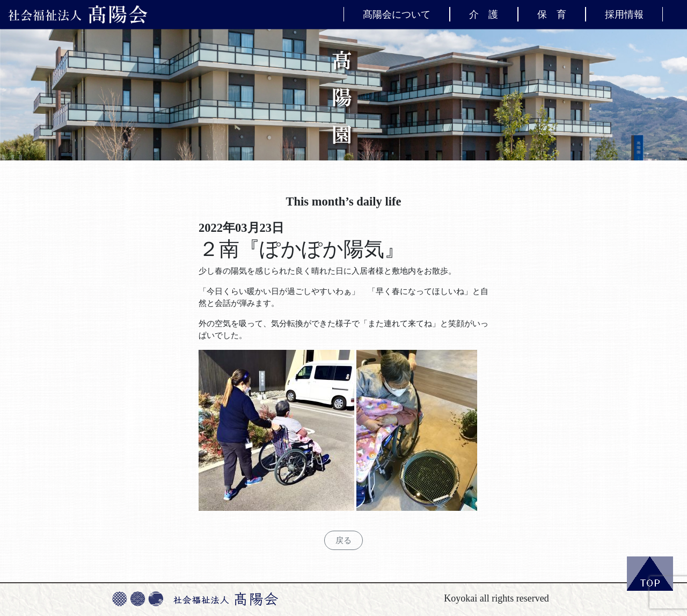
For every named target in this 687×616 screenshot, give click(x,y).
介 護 (484, 14)
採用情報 (624, 14)
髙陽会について (397, 14)
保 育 (552, 14)
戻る (343, 540)
